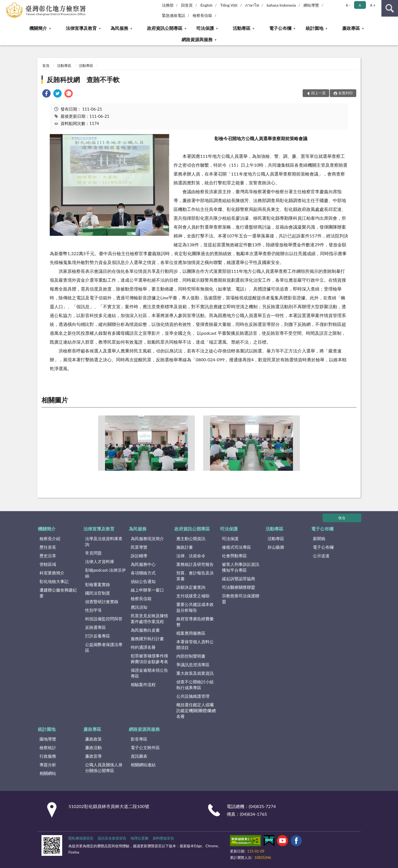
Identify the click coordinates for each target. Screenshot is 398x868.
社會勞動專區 (234, 556)
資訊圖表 (139, 756)
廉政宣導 (93, 756)
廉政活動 (93, 747)
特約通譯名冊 (143, 647)
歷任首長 (48, 547)
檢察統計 (48, 747)
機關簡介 (38, 28)
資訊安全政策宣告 (112, 838)
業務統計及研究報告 (195, 564)
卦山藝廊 (276, 547)
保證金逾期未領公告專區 (149, 673)
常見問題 (93, 553)
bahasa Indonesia (281, 5)
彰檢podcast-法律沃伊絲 (105, 573)
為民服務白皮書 (145, 630)
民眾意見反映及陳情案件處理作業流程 (149, 619)
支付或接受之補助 (193, 596)
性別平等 (93, 610)
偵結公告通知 (143, 581)
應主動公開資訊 (191, 538)
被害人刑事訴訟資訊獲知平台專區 (241, 567)
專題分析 (48, 765)
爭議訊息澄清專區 (193, 665)
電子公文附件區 (145, 747)
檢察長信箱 (202, 15)
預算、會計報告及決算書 (195, 576)
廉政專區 (351, 28)
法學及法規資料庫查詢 (104, 541)
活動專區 (242, 28)
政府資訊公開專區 (165, 28)
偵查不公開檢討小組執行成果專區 (195, 685)
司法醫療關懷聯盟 (239, 587)
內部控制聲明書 (191, 656)
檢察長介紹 (50, 538)
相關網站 (48, 773)
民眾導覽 (139, 547)
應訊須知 (139, 607)
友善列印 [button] (345, 93)
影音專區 (139, 739)
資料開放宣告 (163, 838)
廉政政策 (93, 739)
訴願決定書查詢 (191, 587)
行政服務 (48, 756)
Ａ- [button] (348, 5)
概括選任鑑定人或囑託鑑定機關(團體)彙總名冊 (196, 710)
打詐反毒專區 (98, 636)
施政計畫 (185, 547)
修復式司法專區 (236, 547)
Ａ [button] (360, 5)
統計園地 (315, 28)
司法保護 (205, 28)
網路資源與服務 (197, 39)
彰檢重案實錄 (98, 584)
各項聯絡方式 (143, 573)
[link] (46, 94)
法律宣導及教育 (81, 28)
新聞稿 (319, 538)
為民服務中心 (143, 564)
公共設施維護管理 (193, 696)
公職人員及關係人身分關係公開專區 (104, 768)
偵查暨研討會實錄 (102, 602)
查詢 (390, 8)
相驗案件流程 (143, 684)
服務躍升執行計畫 (147, 639)
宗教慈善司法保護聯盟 (241, 599)
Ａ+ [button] (372, 5)
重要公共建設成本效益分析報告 (195, 607)
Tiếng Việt (229, 5)
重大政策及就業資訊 (195, 673)
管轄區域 (48, 564)
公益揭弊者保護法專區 (104, 647)
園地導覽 (48, 739)
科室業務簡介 (52, 573)
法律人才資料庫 (100, 561)
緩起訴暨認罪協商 (239, 579)
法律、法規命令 (191, 556)
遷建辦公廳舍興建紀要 (58, 593)
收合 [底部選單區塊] (342, 518)
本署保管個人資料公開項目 (195, 645)
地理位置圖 (139, 838)
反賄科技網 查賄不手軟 (83, 79)
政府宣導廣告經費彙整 (195, 622)
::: (4, 4)
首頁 (46, 66)
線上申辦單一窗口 (147, 590)
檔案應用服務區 (191, 633)
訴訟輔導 (139, 556)
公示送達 (321, 556)
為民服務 (119, 28)
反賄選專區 (95, 627)
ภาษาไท (252, 5)
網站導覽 (311, 5)
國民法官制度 (98, 593)
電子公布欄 (280, 28)
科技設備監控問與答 (104, 619)
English (206, 5)
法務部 (168, 5)
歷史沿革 (48, 556)
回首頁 (187, 5)
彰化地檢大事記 (54, 581)
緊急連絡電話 (174, 15)
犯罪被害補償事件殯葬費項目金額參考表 (149, 659)
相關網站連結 (143, 765)
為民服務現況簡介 (147, 538)
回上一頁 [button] (318, 93)
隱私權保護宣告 (81, 838)
